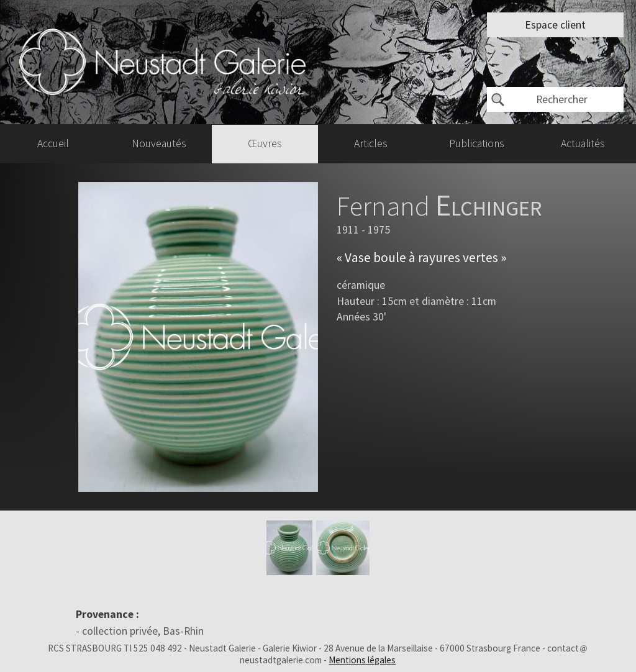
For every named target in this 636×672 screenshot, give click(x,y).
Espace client (555, 25)
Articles (371, 143)
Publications (477, 143)
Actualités (583, 143)
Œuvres (265, 143)
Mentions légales (362, 660)
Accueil (53, 143)
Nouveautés (159, 143)
